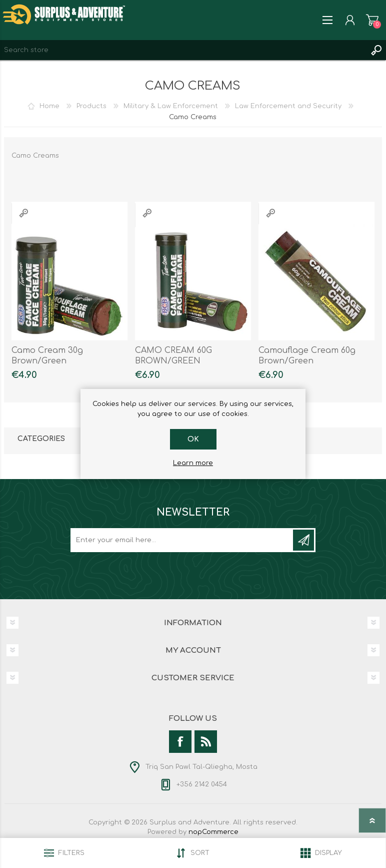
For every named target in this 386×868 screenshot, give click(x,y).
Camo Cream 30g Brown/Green (47, 356)
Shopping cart (372, 20)
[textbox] (183, 50)
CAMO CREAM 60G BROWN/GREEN (173, 356)
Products (91, 106)
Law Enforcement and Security (288, 106)
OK (193, 439)
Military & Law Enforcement (171, 106)
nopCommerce (213, 832)
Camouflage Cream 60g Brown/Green (307, 356)
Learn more (193, 463)
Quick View (23, 213)
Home (49, 106)
